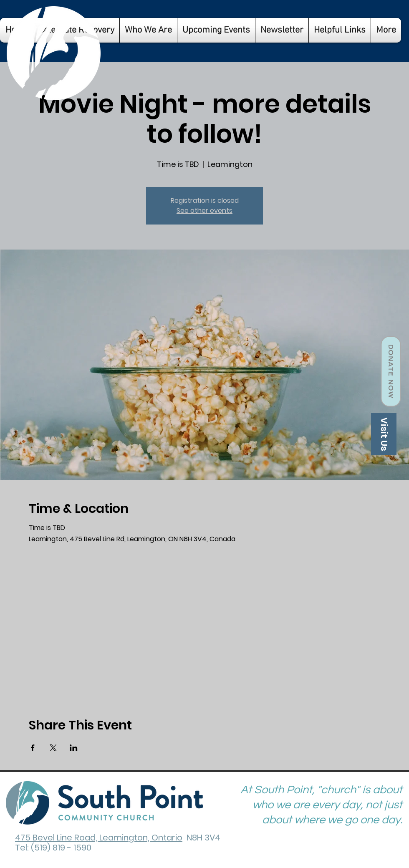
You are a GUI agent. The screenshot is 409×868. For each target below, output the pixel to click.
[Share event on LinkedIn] (74, 748)
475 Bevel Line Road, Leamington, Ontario (99, 838)
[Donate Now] (391, 372)
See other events (204, 211)
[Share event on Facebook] (33, 748)
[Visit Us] (384, 434)
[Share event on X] (53, 748)
